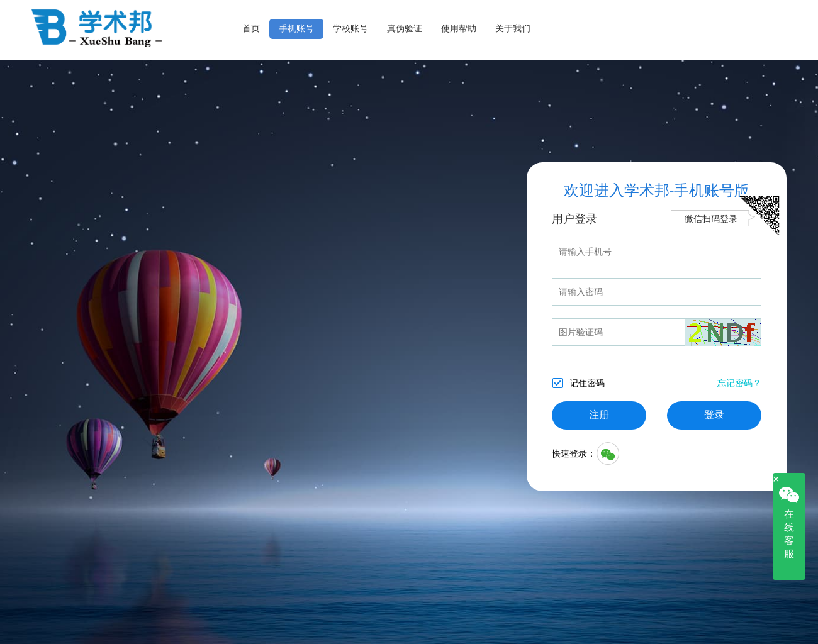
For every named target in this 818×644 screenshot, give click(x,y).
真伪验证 (405, 28)
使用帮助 (459, 28)
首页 (251, 28)
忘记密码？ (739, 383)
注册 (599, 415)
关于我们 (513, 28)
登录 (714, 415)
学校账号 (350, 28)
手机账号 (296, 28)
